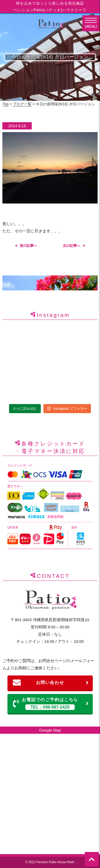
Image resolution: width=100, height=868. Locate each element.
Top (5, 104)
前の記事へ (28, 246)
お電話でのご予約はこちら (51, 704)
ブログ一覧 (22, 104)
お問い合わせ (51, 683)
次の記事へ (72, 246)
